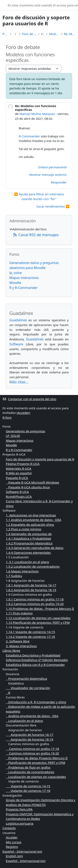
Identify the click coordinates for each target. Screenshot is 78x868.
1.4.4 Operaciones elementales (28, 553)
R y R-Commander (24, 288)
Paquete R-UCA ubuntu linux (28, 487)
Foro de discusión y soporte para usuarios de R (29, 34)
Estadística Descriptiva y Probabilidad (33, 655)
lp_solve (16, 273)
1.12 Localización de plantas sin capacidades (38, 618)
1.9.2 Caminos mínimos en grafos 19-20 (35, 604)
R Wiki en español (19, 473)
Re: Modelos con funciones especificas (70, 34)
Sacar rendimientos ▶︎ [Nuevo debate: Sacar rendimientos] (53, 206)
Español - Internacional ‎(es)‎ (22, 851)
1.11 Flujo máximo (19, 613)
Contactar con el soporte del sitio (29, 399)
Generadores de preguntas (25, 431)
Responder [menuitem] (59, 182)
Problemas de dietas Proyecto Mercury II (37, 758)
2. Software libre (18, 641)
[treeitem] (39, 232)
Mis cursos (14, 842)
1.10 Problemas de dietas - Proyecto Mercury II (40, 609)
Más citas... (19, 382)
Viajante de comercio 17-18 (28, 791)
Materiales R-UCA (19, 468)
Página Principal (5, 34)
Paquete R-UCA (17, 478)
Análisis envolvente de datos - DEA (32, 716)
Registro (12, 847)
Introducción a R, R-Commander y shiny (36, 702)
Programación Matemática (26, 679)
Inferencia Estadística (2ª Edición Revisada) (37, 660)
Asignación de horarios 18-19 (30, 739)
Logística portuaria (20, 823)
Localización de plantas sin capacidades (36, 777)
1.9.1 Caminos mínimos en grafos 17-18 (35, 599)
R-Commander (29, 136)
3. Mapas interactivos (21, 646)
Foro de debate (43, 34)
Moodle (15, 283)
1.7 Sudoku (14, 576)
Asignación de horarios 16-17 (30, 735)
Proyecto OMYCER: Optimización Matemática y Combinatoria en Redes (40, 816)
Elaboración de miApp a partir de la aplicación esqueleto (40, 709)
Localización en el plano (24, 721)
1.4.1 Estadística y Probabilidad (28, 538)
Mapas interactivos (24, 278)
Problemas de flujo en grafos (28, 767)
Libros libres (11, 650)
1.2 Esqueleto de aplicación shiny (30, 524)
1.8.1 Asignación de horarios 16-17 (31, 585)
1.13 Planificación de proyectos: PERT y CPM (38, 622)
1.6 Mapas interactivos (22, 571)
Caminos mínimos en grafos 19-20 (32, 753)
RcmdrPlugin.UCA (19, 496)
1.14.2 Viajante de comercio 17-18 (30, 637)
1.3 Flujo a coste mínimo (24, 529)
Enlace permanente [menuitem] (53, 167)
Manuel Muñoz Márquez (37, 114)
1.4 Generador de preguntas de (29, 534)
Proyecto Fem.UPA (19, 809)
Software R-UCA (17, 492)
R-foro (7, 417)
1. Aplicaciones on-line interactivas (31, 515)
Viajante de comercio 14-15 (28, 786)
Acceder (23, 413)
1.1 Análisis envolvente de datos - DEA (33, 520)
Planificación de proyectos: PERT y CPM (35, 763)
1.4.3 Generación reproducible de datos (35, 548)
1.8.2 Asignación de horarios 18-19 (31, 590)
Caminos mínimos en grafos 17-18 (32, 749)
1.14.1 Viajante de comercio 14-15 (30, 632)
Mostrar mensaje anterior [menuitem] (48, 175)
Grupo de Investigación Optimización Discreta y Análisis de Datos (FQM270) (41, 802)
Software (16, 344)
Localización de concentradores (30, 772)
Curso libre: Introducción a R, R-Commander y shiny (39, 503)
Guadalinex (18, 320)
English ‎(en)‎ (14, 856)
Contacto (9, 828)
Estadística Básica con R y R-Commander (35, 665)
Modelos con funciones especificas (54, 34)
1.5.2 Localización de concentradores (33, 566)
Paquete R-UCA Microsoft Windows (32, 482)
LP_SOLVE (13, 436)
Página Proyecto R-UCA (23, 464)
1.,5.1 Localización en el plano (28, 562)
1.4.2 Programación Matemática (29, 543)
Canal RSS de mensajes (36, 235)
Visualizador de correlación (28, 688)
